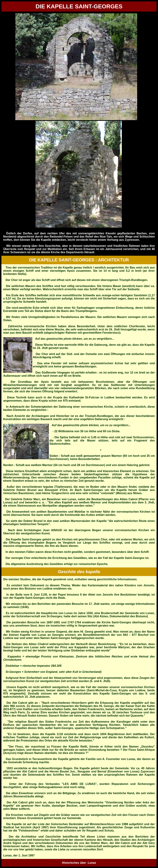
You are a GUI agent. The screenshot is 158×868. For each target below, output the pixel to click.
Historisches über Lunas (79, 863)
